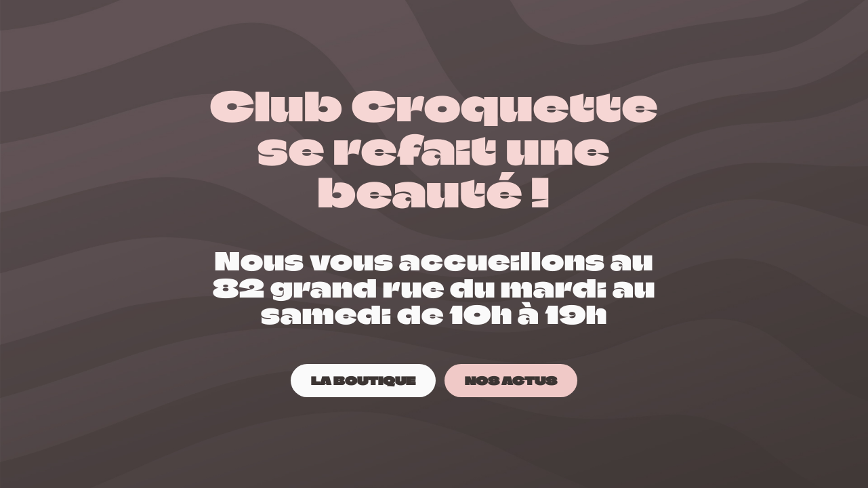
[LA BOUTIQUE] (363, 381)
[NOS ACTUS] (511, 381)
